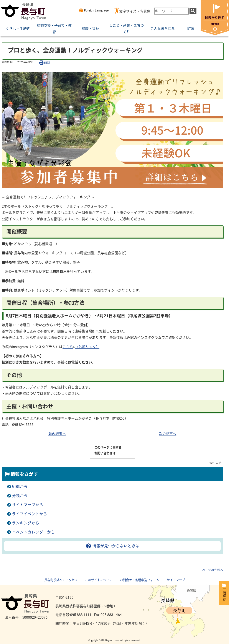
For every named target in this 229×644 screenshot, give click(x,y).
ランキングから (26, 523)
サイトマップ (176, 580)
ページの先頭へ (213, 570)
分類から (20, 496)
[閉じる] (215, 34)
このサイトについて (99, 580)
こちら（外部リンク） (81, 347)
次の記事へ (168, 434)
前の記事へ (57, 434)
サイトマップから (28, 505)
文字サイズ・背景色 (135, 11)
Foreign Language (94, 10)
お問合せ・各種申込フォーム (140, 580)
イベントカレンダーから (33, 532)
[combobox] (171, 11)
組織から (20, 487)
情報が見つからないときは (112, 546)
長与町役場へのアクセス (61, 580)
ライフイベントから (30, 514)
